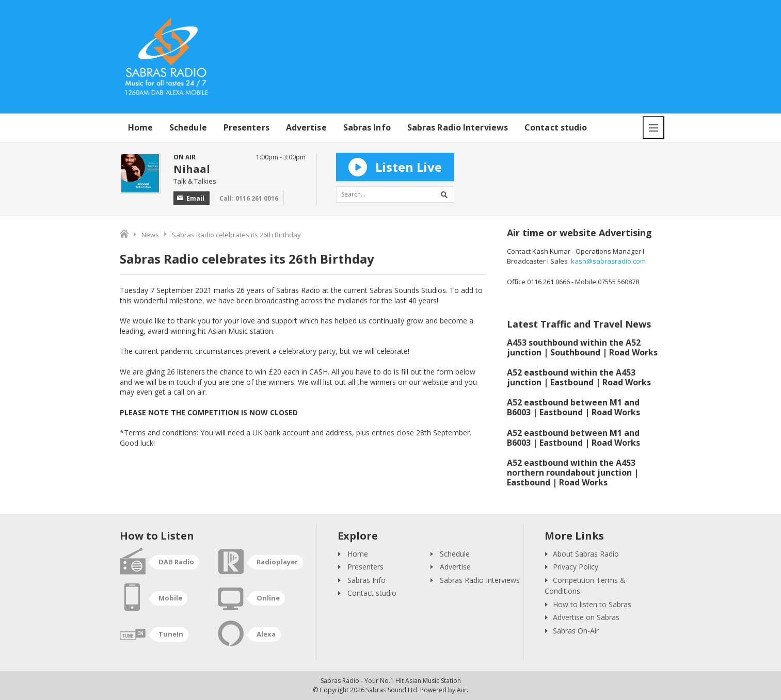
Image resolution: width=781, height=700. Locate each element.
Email (191, 198)
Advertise (306, 127)
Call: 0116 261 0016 (249, 198)
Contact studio (556, 127)
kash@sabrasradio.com (608, 261)
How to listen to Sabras (592, 604)
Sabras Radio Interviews (458, 127)
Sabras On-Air (576, 631)
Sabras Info (367, 127)
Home (140, 127)
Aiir (462, 690)
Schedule (188, 127)
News (150, 235)
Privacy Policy (576, 567)
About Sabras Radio (586, 554)
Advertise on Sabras (586, 617)
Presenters (246, 127)
